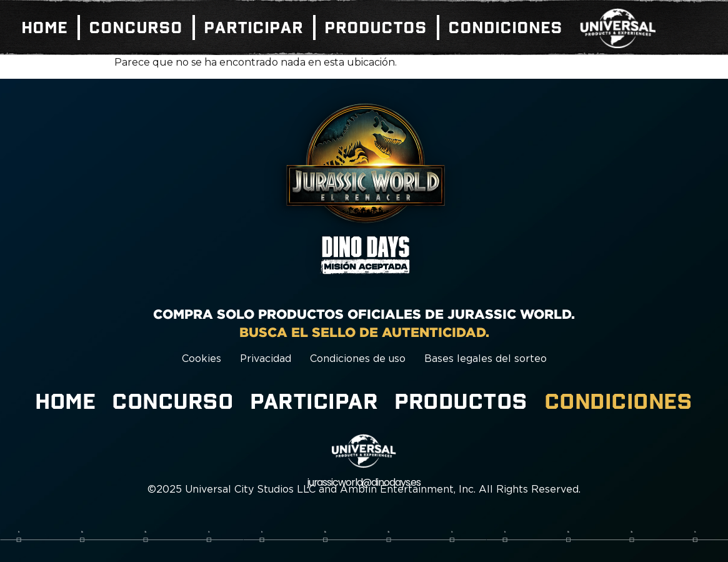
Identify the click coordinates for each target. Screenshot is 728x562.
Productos (376, 28)
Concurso (136, 28)
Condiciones (506, 28)
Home (45, 28)
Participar (254, 28)
